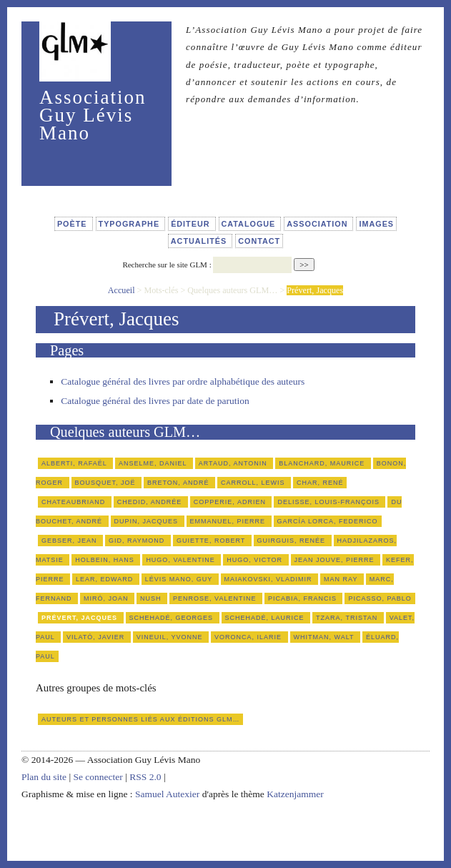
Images (376, 224)
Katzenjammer (295, 794)
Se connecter (98, 777)
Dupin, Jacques (148, 521)
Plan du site (44, 777)
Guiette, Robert (212, 541)
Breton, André (179, 483)
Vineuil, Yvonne (171, 637)
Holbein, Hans (106, 560)
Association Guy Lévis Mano (93, 115)
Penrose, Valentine (216, 598)
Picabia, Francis (304, 598)
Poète (74, 224)
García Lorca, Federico (328, 521)
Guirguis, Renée (293, 541)
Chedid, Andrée (151, 502)
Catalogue (250, 224)
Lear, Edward (106, 579)
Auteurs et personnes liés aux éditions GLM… (140, 719)
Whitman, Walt (325, 637)
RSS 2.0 (145, 777)
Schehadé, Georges (173, 618)
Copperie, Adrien (231, 502)
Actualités (200, 241)
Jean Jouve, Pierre (336, 560)
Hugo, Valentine (182, 560)
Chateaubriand (75, 502)
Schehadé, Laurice (266, 618)
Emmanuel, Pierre (229, 521)
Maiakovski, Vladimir (270, 579)
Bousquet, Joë (107, 483)
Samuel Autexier (169, 794)
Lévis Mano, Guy (180, 579)
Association (318, 224)
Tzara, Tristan (348, 618)
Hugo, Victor (256, 560)
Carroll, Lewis (254, 483)
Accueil (122, 290)
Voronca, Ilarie (249, 637)
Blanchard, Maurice (323, 463)
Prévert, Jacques (81, 618)
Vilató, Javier (97, 637)
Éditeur (192, 224)
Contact (259, 241)
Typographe (131, 224)
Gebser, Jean (70, 541)
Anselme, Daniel (154, 463)
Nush (152, 598)
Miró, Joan (107, 598)
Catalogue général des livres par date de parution (155, 401)
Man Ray (342, 579)
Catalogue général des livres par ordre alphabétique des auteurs (183, 381)
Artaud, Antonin (234, 463)
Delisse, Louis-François (329, 502)
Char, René (320, 483)
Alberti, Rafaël (75, 463)
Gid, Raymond (138, 541)
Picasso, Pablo (380, 598)
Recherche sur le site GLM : (167, 265)
